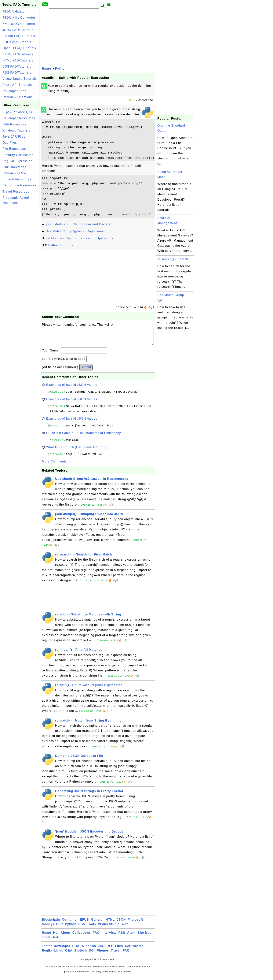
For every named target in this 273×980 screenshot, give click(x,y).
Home (46, 69)
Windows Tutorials (16, 130)
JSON (121, 923)
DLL (110, 950)
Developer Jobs (14, 91)
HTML (110, 923)
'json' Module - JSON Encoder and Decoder (79, 224)
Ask (56, 941)
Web (125, 928)
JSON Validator (14, 11)
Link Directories (14, 167)
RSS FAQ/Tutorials (17, 73)
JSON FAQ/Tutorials (18, 30)
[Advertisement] (20, 263)
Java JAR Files (14, 137)
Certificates (134, 950)
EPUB (84, 923)
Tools (92, 928)
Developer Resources (19, 118)
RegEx (47, 954)
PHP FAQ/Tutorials (17, 42)
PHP (60, 928)
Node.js (48, 928)
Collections (82, 936)
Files (119, 950)
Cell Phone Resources (19, 185)
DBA (76, 950)
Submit (86, 371)
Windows (89, 950)
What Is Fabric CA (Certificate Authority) (77, 451)
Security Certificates (18, 155)
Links (59, 954)
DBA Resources (14, 124)
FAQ (96, 936)
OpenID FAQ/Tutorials (19, 48)
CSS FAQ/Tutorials (17, 67)
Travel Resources (16, 192)
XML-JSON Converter (19, 24)
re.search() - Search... (174, 259)
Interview (109, 936)
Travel (116, 954)
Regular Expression (17, 161)
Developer (62, 950)
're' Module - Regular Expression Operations (79, 238)
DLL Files (10, 143)
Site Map (145, 936)
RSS (82, 928)
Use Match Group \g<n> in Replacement (76, 231)
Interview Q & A (14, 173)
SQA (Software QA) (17, 112)
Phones (103, 954)
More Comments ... (56, 465)
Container (70, 923)
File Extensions (14, 149)
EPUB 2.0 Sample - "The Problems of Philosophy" (84, 437)
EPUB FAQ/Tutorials (18, 54)
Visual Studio (109, 928)
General (97, 923)
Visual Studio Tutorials (20, 79)
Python (61, 69)
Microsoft (135, 923)
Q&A (69, 954)
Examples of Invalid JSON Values (72, 389)
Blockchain (51, 923)
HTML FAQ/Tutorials (18, 60)
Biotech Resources (17, 179)
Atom (131, 936)
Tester (47, 950)
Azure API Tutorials (17, 85)
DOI (92, 954)
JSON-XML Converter (19, 18)
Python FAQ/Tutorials (19, 36)
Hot (56, 936)
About (66, 936)
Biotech (81, 954)
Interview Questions (18, 97)
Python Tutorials (61, 245)
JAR (101, 950)
